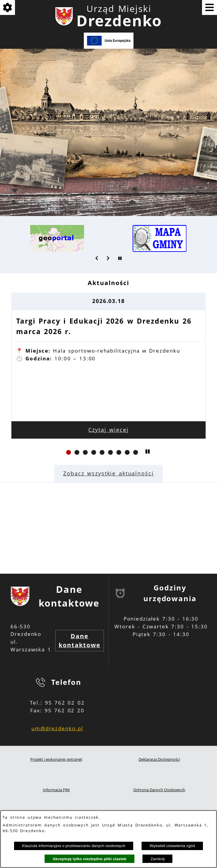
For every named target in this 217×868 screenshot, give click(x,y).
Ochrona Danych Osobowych (159, 790)
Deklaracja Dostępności (159, 759)
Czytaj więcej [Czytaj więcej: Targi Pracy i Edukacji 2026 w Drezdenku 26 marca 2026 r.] (109, 430)
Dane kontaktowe (79, 640)
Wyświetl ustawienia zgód (172, 846)
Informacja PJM (56, 790)
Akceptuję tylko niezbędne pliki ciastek (89, 859)
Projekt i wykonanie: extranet (56, 759)
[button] (97, 258)
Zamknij (158, 859)
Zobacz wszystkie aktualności (109, 473)
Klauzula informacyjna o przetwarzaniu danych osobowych (74, 846)
